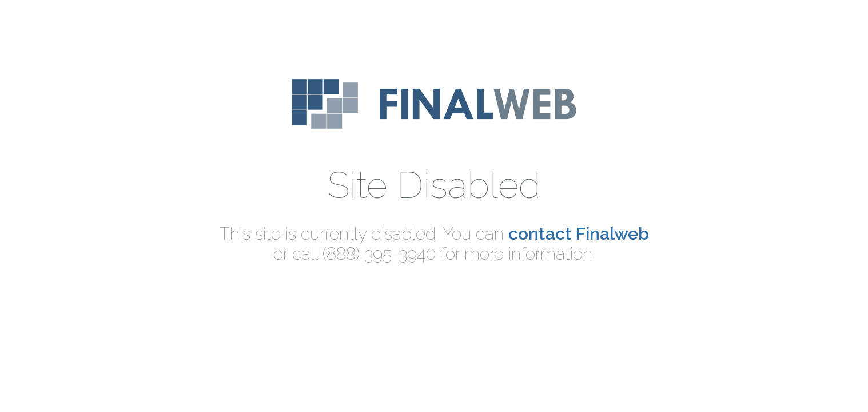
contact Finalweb (579, 234)
